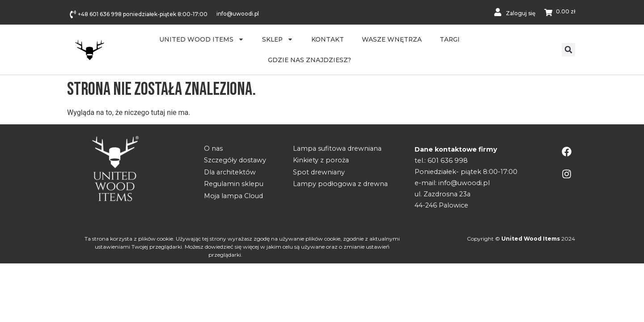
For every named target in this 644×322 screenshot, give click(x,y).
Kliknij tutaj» (260, 255)
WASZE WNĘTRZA (392, 39)
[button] (568, 50)
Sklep (278, 39)
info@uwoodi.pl (238, 14)
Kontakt (328, 39)
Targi (450, 39)
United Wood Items (202, 39)
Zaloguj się (521, 13)
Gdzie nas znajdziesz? (309, 60)
